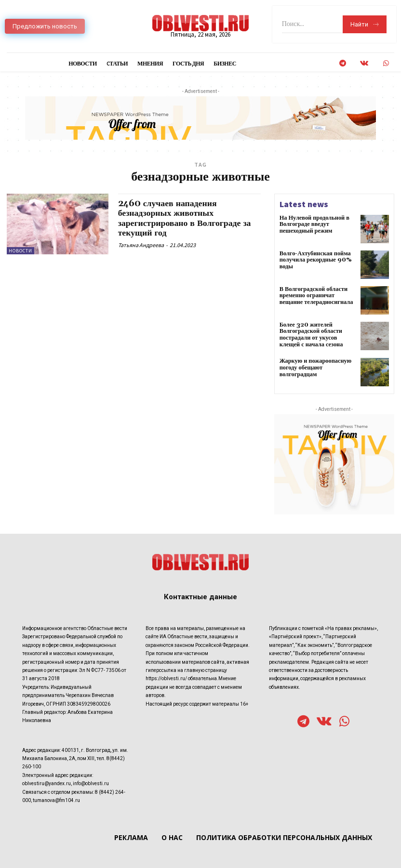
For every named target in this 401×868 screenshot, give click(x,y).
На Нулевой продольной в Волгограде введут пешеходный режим (314, 224)
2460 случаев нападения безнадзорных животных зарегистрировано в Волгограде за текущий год (186, 218)
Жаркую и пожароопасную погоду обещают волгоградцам (314, 367)
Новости (20, 251)
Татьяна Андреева (141, 243)
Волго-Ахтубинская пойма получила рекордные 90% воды (315, 260)
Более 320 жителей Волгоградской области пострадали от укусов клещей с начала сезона (310, 335)
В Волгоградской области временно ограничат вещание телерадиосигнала (315, 296)
